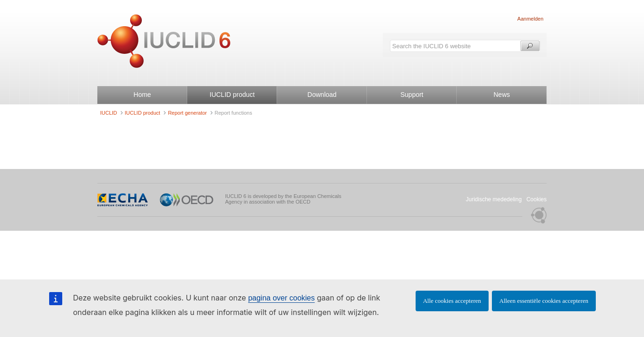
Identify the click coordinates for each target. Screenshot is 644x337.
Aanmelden (530, 19)
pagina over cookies (281, 298)
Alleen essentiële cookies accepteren (544, 301)
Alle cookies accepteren (452, 301)
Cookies (537, 199)
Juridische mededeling (494, 199)
